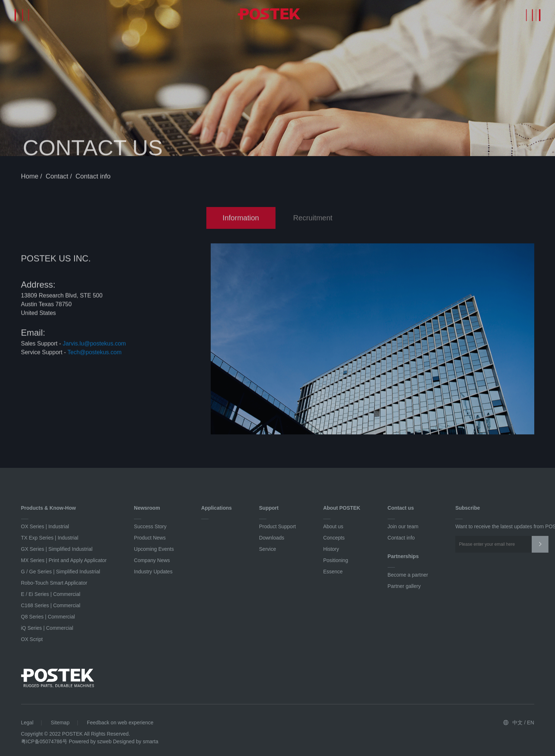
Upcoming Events (154, 549)
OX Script (32, 639)
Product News (150, 538)
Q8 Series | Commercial (48, 617)
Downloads (272, 538)
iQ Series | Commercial (47, 628)
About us (333, 526)
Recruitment (313, 219)
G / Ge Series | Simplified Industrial (61, 572)
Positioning (336, 560)
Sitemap (60, 723)
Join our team (403, 526)
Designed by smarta (136, 741)
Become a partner (408, 575)
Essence (333, 572)
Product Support (277, 526)
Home (31, 178)
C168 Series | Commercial (51, 605)
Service (268, 549)
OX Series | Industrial (45, 526)
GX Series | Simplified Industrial (57, 549)
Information (241, 219)
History (331, 549)
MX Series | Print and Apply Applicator (64, 560)
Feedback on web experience (120, 723)
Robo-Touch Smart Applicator (54, 583)
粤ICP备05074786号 (44, 741)
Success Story (150, 526)
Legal (27, 723)
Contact (58, 178)
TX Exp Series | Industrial (50, 538)
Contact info (93, 178)
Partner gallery (404, 586)
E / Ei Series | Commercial (51, 594)
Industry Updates (153, 572)
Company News (152, 560)
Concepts (334, 538)
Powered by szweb (90, 741)
